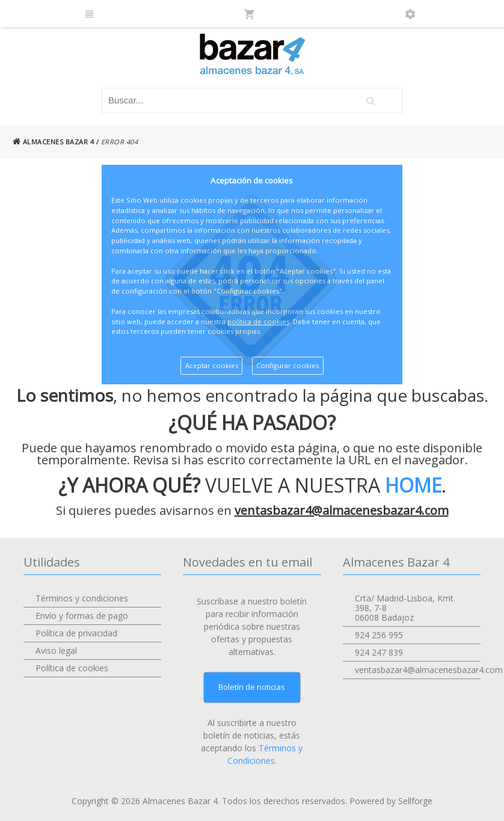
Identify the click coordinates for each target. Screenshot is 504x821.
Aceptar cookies (212, 365)
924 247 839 (379, 652)
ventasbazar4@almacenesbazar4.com (342, 510)
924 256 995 (379, 635)
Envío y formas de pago (82, 616)
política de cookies (258, 321)
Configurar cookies (287, 365)
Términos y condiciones (82, 598)
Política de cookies (72, 668)
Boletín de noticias (252, 687)
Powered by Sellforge (391, 801)
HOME (413, 485)
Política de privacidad (76, 633)
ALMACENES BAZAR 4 (54, 142)
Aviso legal (56, 650)
